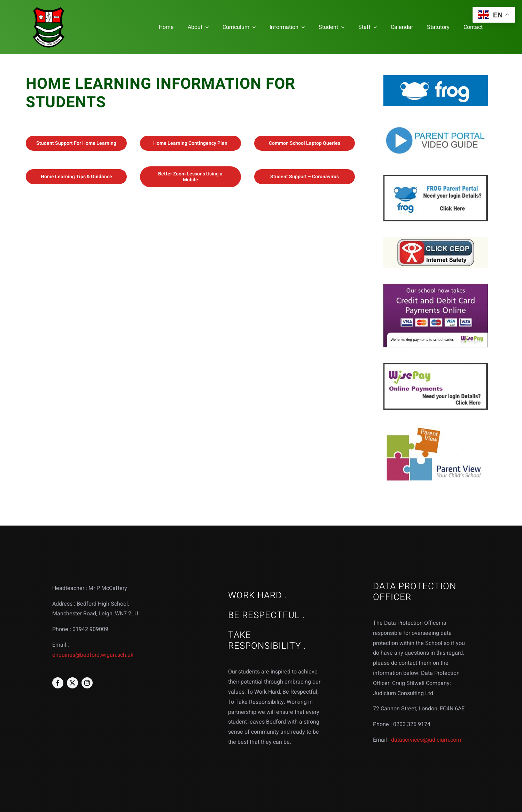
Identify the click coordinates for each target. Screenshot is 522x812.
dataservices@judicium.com (426, 740)
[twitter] (72, 683)
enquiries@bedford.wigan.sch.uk (93, 655)
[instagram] (87, 683)
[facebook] (58, 683)
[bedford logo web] (49, 8)
